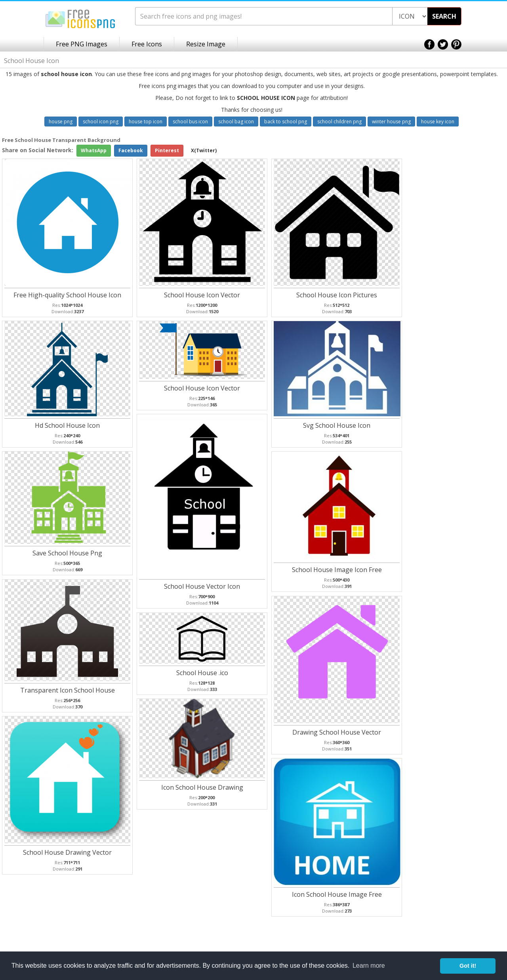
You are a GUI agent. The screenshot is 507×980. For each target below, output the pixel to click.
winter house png (391, 122)
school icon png (101, 122)
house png (61, 122)
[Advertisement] (475, 262)
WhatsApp (94, 150)
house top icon (146, 122)
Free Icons (147, 44)
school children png (339, 122)
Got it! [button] (468, 966)
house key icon (438, 122)
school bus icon (190, 122)
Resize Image (206, 44)
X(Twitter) (204, 150)
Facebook (131, 150)
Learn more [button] (369, 966)
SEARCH (444, 16)
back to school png (286, 122)
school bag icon (236, 122)
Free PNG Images (82, 44)
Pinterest (167, 150)
